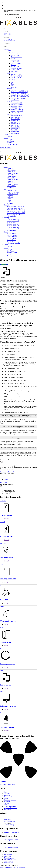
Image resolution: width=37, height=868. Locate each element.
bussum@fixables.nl (9, 822)
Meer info (6, 540)
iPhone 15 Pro (15, 55)
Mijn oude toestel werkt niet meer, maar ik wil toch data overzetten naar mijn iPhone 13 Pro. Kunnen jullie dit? (18, 448)
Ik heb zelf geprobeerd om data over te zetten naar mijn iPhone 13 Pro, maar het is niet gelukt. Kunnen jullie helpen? (18, 416)
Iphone (5, 167)
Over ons (10, 140)
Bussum (9, 136)
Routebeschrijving (9, 825)
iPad (8, 73)
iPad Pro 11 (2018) (16, 78)
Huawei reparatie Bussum (11, 840)
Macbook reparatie (9, 858)
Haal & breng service (10, 800)
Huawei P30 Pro (12, 234)
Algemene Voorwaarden (10, 808)
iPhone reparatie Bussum (11, 847)
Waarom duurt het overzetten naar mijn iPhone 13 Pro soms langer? (18, 427)
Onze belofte (11, 141)
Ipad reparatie (7, 856)
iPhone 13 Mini (15, 70)
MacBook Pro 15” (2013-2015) (19, 98)
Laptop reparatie (8, 861)
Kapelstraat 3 (7, 823)
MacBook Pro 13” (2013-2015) (19, 93)
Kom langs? (3, 482)
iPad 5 (12, 86)
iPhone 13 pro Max (16, 68)
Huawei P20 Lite (15, 128)
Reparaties (7, 49)
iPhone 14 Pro (15, 62)
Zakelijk (9, 143)
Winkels (6, 135)
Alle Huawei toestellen (14, 243)
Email (10, 785)
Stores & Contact (8, 797)
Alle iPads (14, 87)
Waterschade (7, 795)
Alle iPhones (14, 71)
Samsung (10, 101)
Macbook (10, 89)
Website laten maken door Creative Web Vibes (13, 867)
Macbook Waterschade (10, 859)
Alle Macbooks (15, 100)
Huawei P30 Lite (15, 124)
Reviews (6, 798)
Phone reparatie (8, 855)
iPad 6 (12, 84)
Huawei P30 (14, 125)
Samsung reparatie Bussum (11, 832)
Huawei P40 (14, 122)
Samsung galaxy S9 (16, 106)
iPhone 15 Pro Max (16, 57)
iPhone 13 (13, 65)
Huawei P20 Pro (15, 127)
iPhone (9, 51)
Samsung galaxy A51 (17, 108)
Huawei (9, 114)
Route (14, 785)
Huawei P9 (10, 241)
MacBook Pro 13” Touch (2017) (20, 95)
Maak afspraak (4, 264)
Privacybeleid (7, 809)
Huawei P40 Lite (15, 120)
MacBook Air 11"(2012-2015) (19, 90)
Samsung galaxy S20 (17, 103)
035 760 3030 (7, 34)
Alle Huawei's (15, 133)
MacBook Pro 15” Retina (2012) (20, 97)
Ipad (5, 189)
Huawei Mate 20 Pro (17, 116)
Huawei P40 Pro (15, 119)
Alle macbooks (11, 216)
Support (6, 138)
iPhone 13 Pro (15, 66)
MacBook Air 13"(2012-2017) (19, 92)
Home (5, 792)
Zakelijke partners (12, 253)
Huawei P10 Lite (12, 237)
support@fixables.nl (9, 40)
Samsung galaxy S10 (17, 105)
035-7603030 (7, 820)
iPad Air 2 (13, 79)
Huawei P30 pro (15, 132)
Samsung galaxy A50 (17, 109)
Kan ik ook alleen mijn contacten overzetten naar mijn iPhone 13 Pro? (18, 438)
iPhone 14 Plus (15, 60)
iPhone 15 (13, 52)
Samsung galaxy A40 (17, 111)
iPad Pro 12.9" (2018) (17, 76)
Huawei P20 (14, 130)
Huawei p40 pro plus (17, 117)
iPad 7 (12, 82)
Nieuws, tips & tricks (13, 144)
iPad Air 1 (13, 81)
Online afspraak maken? (7, 472)
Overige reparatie (8, 863)
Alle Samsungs (15, 113)
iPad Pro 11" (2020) (16, 74)
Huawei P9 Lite (12, 240)
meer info (6, 519)
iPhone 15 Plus (15, 54)
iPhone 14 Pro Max (16, 63)
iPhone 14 (13, 59)
